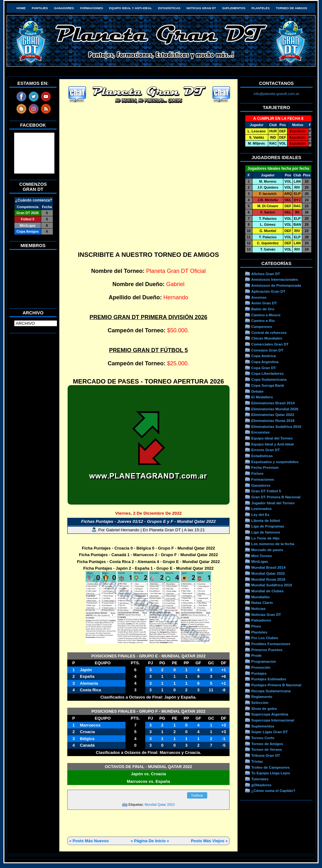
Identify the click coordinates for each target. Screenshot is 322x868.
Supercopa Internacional (273, 720)
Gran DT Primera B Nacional (276, 497)
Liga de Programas (268, 526)
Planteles (261, 8)
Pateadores (261, 620)
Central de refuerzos (269, 332)
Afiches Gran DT (266, 274)
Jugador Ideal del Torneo (273, 503)
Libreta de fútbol (266, 520)
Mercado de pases (267, 550)
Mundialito (260, 597)
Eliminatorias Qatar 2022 (273, 415)
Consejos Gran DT (267, 350)
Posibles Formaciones (271, 644)
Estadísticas (169, 8)
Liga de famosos (266, 532)
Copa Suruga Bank (268, 385)
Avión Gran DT (264, 303)
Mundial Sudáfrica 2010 (272, 585)
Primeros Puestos (267, 650)
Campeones (262, 326)
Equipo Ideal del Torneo (272, 438)
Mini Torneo (261, 556)
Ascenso (259, 297)
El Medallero (262, 397)
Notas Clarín (262, 603)
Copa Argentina (265, 362)
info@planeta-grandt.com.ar (277, 94)
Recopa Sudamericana (271, 691)
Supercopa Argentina (270, 714)
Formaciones (92, 8)
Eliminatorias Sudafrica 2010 (276, 426)
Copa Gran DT (264, 368)
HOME (21, 8)
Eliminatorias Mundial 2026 (275, 409)
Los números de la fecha (273, 544)
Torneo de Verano (267, 749)
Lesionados (261, 509)
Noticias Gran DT (201, 8)
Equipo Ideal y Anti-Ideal (130, 8)
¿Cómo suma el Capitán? (273, 791)
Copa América (264, 356)
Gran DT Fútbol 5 (266, 491)
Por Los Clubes (265, 638)
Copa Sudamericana (269, 379)
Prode (256, 655)
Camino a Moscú (266, 315)
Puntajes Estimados (269, 679)
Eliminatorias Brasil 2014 (273, 403)
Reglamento (262, 697)
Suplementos (234, 8)
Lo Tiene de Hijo (265, 538)
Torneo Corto (263, 738)
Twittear (197, 795)
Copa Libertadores (267, 373)
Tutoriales (260, 779)
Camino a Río (263, 321)
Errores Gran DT (266, 450)
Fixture (257, 473)
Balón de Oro (263, 309)
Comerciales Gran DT (270, 344)
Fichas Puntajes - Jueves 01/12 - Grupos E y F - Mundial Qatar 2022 (148, 521)
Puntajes (40, 8)
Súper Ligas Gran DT (269, 732)
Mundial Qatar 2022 (160, 804)
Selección (260, 702)
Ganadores (64, 8)
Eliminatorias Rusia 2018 (273, 420)
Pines (256, 626)
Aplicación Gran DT (268, 291)
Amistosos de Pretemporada (276, 285)
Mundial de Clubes (267, 591)
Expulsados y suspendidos (275, 462)
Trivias (257, 761)
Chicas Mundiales (267, 338)
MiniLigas (260, 561)
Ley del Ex (260, 514)
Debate (257, 391)
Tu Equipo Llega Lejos (271, 773)
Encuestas (260, 432)
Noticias (258, 608)
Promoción (261, 667)
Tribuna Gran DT (266, 755)
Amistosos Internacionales (275, 279)
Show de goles (264, 708)
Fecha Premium (265, 467)
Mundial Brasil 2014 (268, 567)
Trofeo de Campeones (270, 767)
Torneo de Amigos (291, 8)
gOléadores (261, 785)
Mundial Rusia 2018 (268, 579)
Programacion (264, 661)
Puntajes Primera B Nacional (276, 685)
